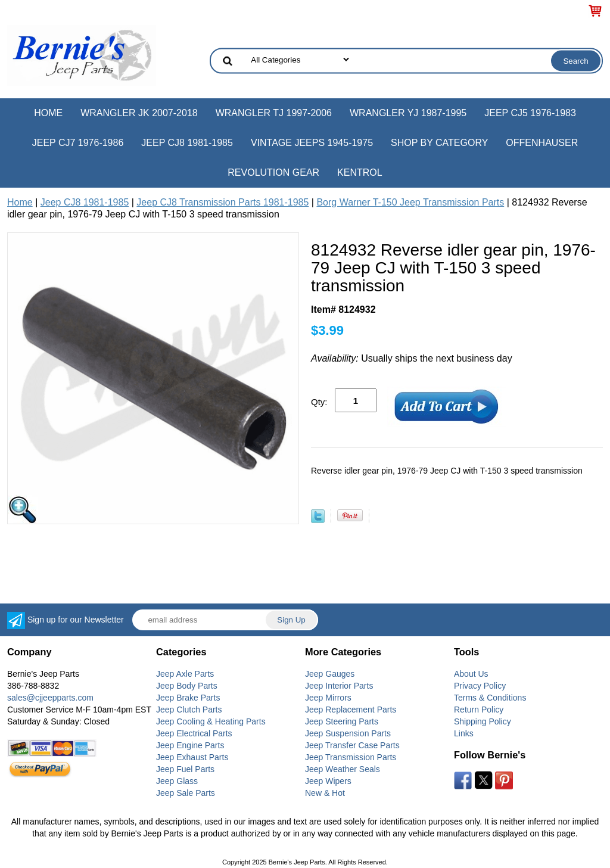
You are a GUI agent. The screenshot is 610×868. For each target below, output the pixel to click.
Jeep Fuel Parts (185, 769)
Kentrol (360, 172)
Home (48, 113)
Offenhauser (542, 143)
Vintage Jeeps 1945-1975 (312, 143)
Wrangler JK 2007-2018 (139, 113)
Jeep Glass (177, 781)
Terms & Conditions (490, 698)
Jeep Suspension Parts (348, 733)
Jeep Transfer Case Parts (352, 745)
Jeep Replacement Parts (351, 710)
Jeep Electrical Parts (194, 733)
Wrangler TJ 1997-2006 (274, 113)
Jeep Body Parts (187, 686)
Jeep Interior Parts (339, 686)
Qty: (319, 402)
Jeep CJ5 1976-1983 (530, 113)
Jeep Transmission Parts (351, 757)
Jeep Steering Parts (342, 721)
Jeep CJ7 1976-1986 (78, 143)
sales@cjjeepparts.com (50, 698)
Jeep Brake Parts (188, 698)
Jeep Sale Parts (186, 793)
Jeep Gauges (330, 674)
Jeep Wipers (328, 781)
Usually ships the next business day (412, 358)
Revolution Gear (273, 172)
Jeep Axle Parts (185, 674)
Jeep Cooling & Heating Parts (211, 721)
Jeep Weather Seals (343, 769)
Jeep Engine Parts (190, 745)
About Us (471, 674)
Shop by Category (439, 143)
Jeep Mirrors (328, 698)
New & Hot (325, 793)
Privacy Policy (480, 686)
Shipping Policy (483, 721)
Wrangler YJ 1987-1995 (408, 113)
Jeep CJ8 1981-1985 (187, 143)
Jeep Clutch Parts (189, 710)
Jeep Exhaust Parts (192, 757)
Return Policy (479, 710)
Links (464, 733)
